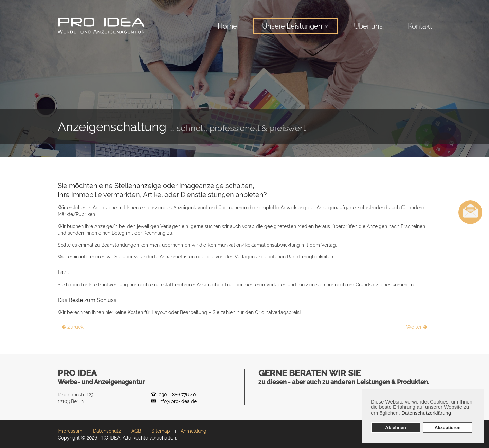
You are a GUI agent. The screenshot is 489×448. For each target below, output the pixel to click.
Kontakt (420, 26)
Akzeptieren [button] (448, 427)
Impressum (70, 431)
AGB (136, 431)
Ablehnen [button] (396, 427)
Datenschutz (107, 431)
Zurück (73, 327)
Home (227, 26)
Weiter (417, 327)
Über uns (368, 26)
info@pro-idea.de (178, 401)
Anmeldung (194, 431)
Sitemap (161, 431)
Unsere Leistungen (292, 26)
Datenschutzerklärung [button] (426, 413)
